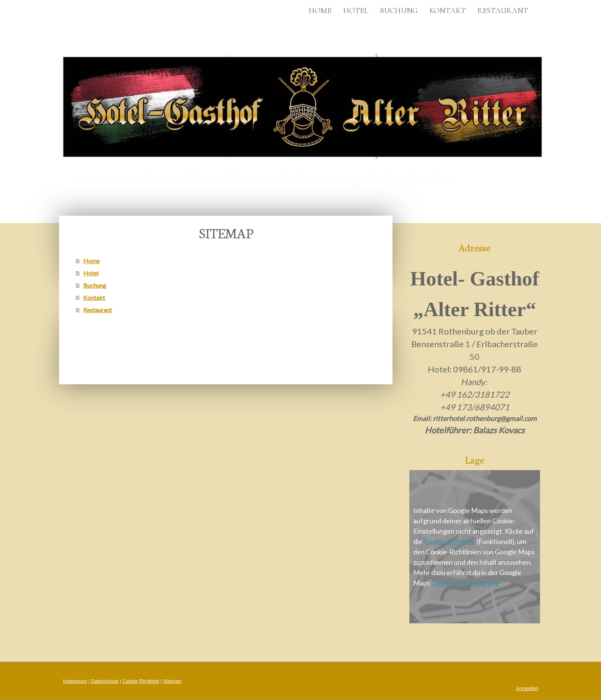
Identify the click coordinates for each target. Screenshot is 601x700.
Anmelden (527, 688)
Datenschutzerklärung (465, 583)
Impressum (75, 681)
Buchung (399, 11)
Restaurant (503, 11)
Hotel (356, 11)
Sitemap (172, 681)
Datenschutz (105, 681)
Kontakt (447, 11)
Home (320, 11)
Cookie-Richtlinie (449, 541)
